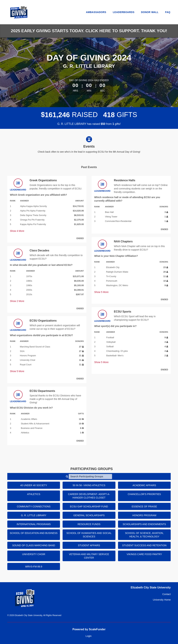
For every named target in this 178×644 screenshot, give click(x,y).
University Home (162, 600)
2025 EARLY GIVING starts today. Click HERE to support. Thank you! (89, 31)
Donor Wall (150, 12)
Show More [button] (17, 231)
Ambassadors (96, 12)
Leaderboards (124, 12)
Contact (167, 594)
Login (88, 636)
